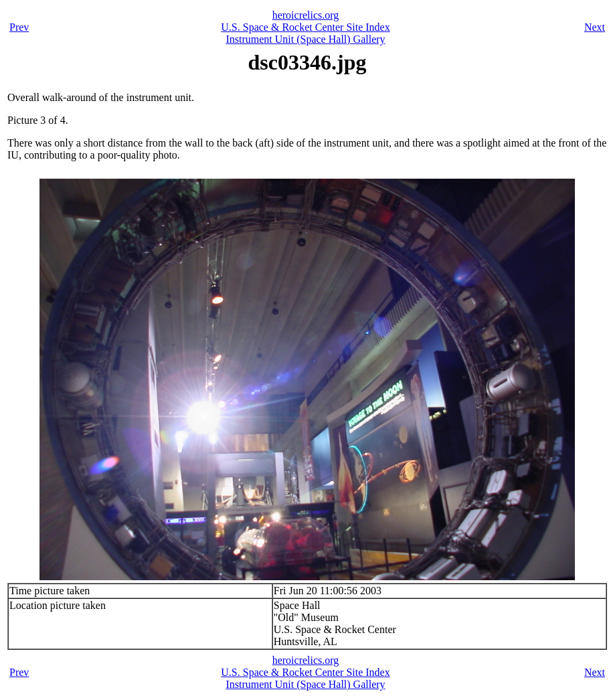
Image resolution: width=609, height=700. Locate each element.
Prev (19, 27)
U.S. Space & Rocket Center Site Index (305, 27)
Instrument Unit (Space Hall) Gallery (305, 39)
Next (595, 27)
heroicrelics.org (306, 15)
